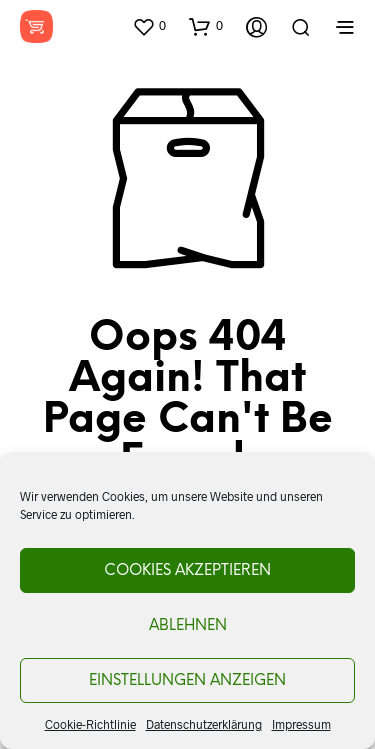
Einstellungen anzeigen (187, 681)
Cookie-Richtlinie (90, 724)
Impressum (301, 724)
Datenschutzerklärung (204, 724)
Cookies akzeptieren (187, 571)
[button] (149, 26)
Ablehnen (188, 626)
